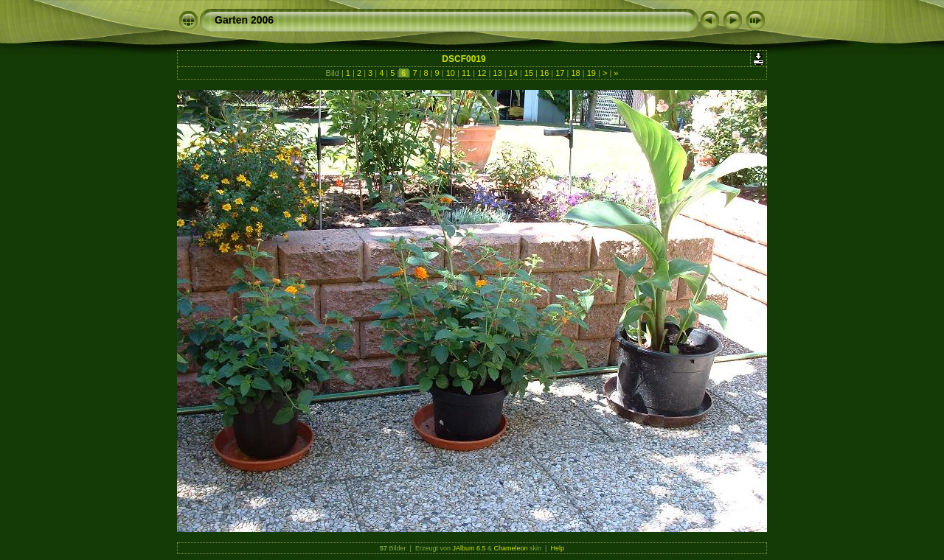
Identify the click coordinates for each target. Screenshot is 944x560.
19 (591, 73)
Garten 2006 (244, 20)
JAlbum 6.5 (469, 548)
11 (466, 73)
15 (529, 73)
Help (557, 548)
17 (560, 73)
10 (451, 73)
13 (497, 73)
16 (544, 73)
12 (482, 73)
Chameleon (511, 548)
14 (513, 73)
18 (575, 73)
